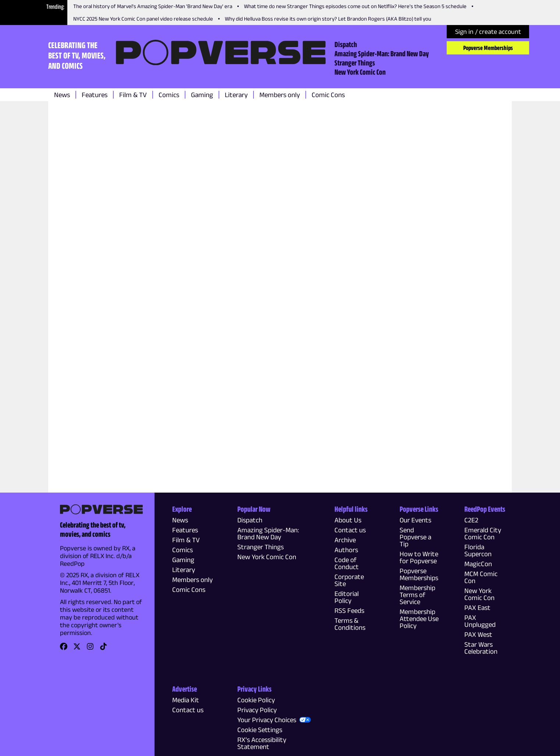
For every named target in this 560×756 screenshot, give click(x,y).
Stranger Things (355, 63)
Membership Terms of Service (417, 595)
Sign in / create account (488, 32)
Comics (169, 95)
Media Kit (186, 700)
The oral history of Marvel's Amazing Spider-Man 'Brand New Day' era (153, 6)
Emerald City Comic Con (483, 533)
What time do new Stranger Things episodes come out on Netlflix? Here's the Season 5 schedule (355, 6)
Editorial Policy (347, 597)
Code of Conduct (347, 563)
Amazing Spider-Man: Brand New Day (382, 53)
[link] (64, 649)
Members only (280, 95)
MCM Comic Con (481, 577)
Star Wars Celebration (481, 648)
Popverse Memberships (488, 48)
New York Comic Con (360, 72)
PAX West (478, 634)
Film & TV (133, 95)
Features (95, 95)
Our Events (415, 520)
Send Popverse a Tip (415, 537)
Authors (346, 550)
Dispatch (346, 44)
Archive (345, 540)
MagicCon (478, 564)
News (62, 95)
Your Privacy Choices (267, 720)
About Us (348, 520)
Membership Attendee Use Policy (419, 619)
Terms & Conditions (350, 624)
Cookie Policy (256, 700)
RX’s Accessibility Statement (262, 743)
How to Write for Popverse (419, 557)
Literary (236, 95)
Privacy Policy (257, 710)
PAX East (477, 608)
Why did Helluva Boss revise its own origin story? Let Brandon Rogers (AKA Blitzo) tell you (328, 19)
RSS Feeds (349, 611)
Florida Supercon (478, 550)
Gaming (202, 95)
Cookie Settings (260, 730)
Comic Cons (328, 95)
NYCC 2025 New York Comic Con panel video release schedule (143, 19)
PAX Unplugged (480, 621)
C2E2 (471, 520)
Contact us (350, 530)
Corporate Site (349, 580)
